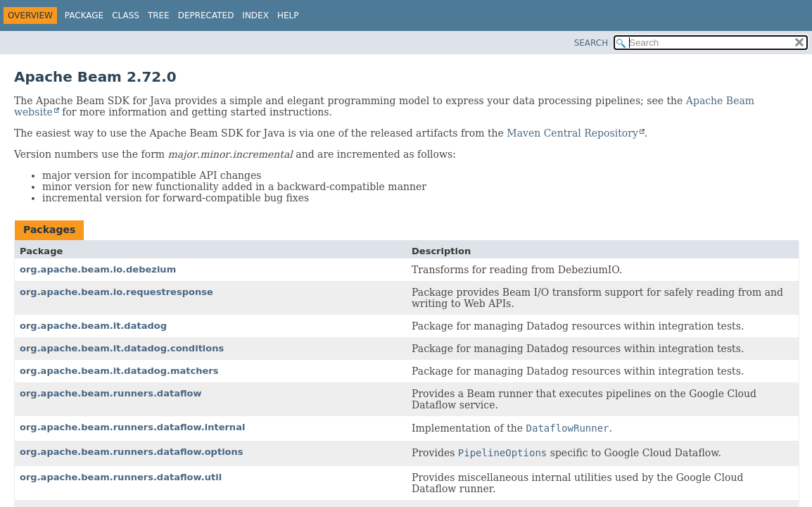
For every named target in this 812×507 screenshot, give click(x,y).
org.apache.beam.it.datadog (93, 326)
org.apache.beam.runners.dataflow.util (121, 477)
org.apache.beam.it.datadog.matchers (119, 371)
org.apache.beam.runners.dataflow (111, 393)
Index (255, 15)
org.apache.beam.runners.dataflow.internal (132, 427)
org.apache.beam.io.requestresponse (116, 292)
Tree (159, 15)
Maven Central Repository (572, 133)
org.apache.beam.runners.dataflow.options (132, 452)
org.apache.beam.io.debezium (98, 269)
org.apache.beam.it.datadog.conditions (122, 348)
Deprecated (206, 15)
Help (288, 15)
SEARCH (591, 43)
